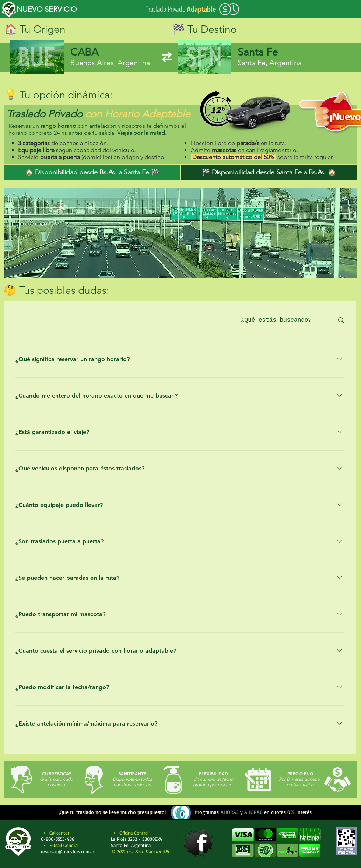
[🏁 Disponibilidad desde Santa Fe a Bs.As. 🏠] (269, 172)
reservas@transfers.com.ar (67, 851)
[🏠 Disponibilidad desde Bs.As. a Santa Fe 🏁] (92, 172)
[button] (276, 843)
